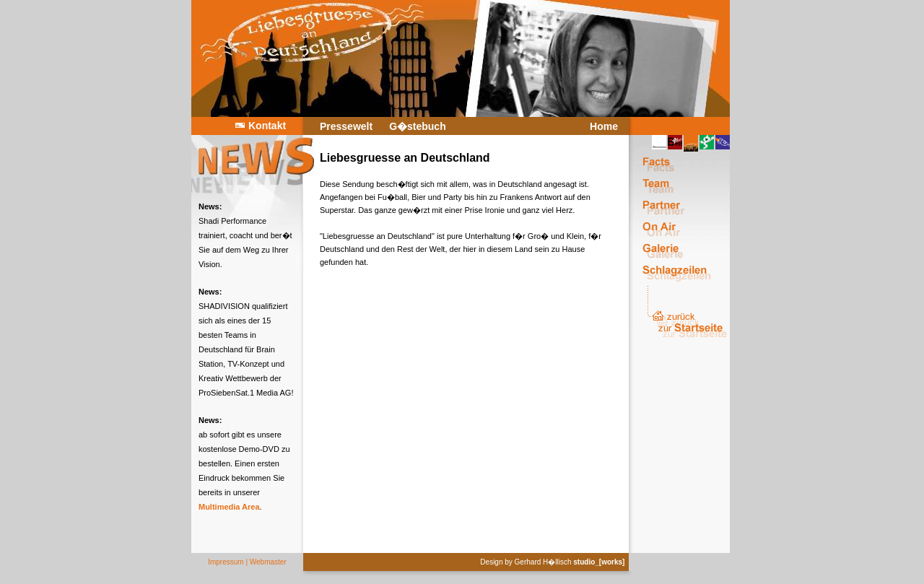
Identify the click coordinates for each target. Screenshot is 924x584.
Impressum (226, 562)
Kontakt (267, 126)
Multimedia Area (229, 507)
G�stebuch (418, 126)
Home (604, 126)
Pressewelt (346, 126)
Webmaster (268, 562)
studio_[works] (599, 562)
